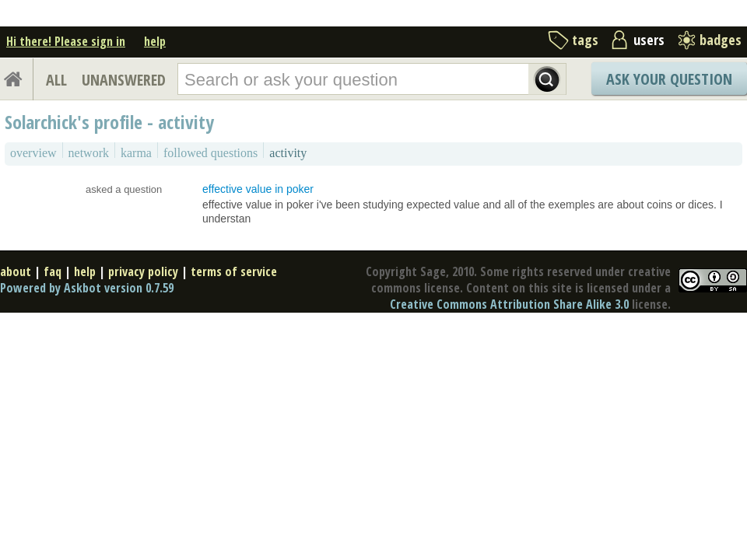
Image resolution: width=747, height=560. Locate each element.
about (16, 271)
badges (721, 40)
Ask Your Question (669, 79)
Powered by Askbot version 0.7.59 (87, 288)
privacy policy (143, 271)
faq (53, 271)
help (155, 41)
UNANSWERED (124, 80)
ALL (56, 80)
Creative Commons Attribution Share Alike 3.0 (509, 304)
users (649, 40)
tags (585, 40)
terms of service (234, 271)
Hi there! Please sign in (66, 41)
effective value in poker (258, 189)
